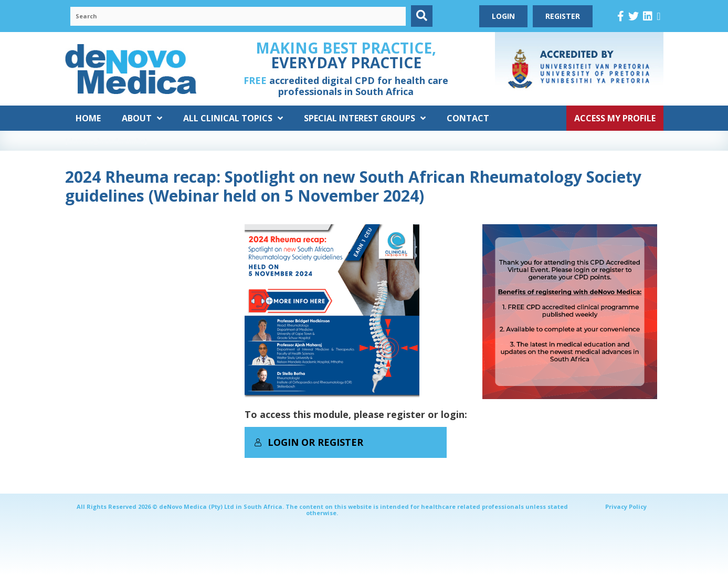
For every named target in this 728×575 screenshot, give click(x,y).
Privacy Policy (626, 506)
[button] (422, 16)
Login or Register (309, 442)
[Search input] (238, 16)
